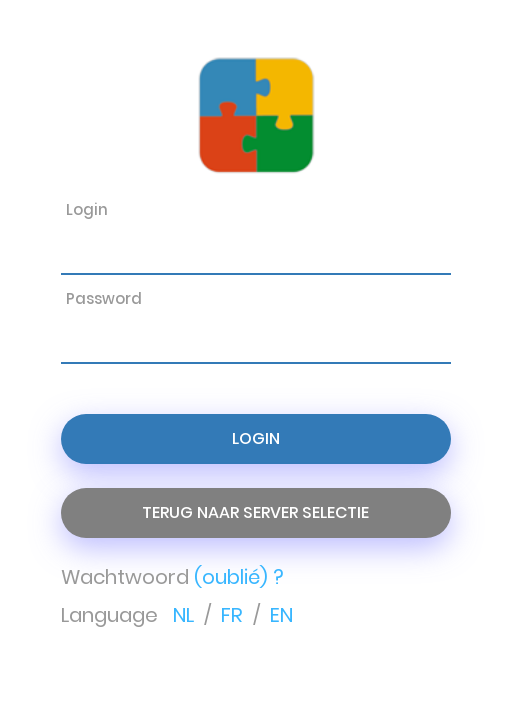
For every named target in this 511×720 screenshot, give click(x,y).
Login (256, 438)
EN (281, 615)
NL (186, 615)
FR (234, 615)
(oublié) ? (239, 577)
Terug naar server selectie (255, 512)
